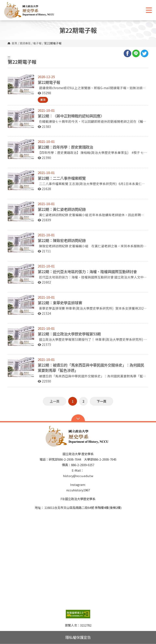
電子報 (37, 43)
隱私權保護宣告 (78, 637)
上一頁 (55, 401)
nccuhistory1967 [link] (78, 490)
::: (9, 57)
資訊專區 (25, 43)
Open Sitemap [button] (78, 418)
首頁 (14, 43)
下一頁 (102, 401)
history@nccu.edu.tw (78, 476)
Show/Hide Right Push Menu (149, 10)
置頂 (43, 100)
